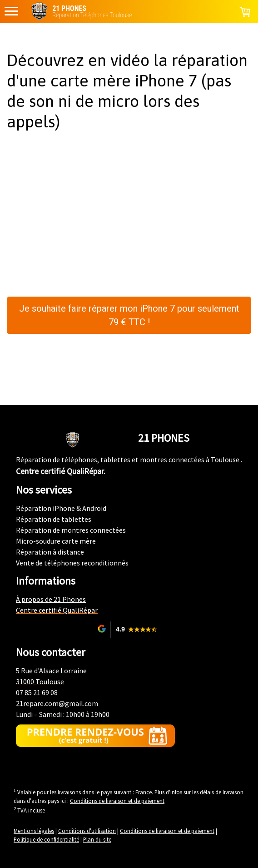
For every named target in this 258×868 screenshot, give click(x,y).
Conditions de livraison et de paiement (117, 801)
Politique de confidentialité (46, 839)
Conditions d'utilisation (87, 831)
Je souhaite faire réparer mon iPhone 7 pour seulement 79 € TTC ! (129, 315)
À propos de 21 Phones (51, 599)
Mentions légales (34, 831)
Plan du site (97, 839)
